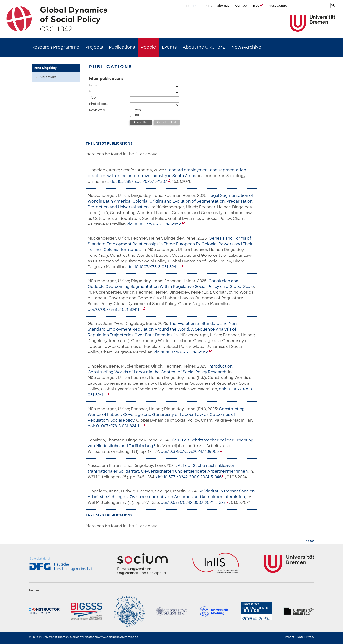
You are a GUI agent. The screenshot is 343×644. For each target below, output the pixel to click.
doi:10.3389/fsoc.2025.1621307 (139, 181)
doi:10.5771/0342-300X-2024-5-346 (189, 477)
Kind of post (98, 104)
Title (92, 98)
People (148, 47)
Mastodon (91, 637)
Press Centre (278, 6)
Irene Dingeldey (45, 68)
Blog (256, 6)
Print (208, 6)
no (137, 115)
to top (310, 541)
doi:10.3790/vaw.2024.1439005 (190, 452)
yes (138, 110)
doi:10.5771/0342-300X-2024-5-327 (193, 503)
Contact (241, 6)
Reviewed (97, 110)
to (91, 91)
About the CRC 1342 (204, 47)
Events (169, 47)
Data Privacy (306, 637)
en (195, 6)
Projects (94, 47)
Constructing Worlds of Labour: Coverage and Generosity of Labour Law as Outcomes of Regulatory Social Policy (166, 415)
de (187, 6)
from (93, 85)
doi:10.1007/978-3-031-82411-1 (154, 224)
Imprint (290, 637)
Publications (122, 47)
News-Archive (246, 47)
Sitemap (223, 6)
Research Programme (55, 47)
